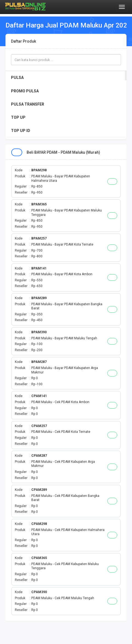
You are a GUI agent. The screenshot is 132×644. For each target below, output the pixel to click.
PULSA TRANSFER (28, 104)
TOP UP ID (21, 131)
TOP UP (18, 117)
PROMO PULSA (25, 91)
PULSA (17, 78)
